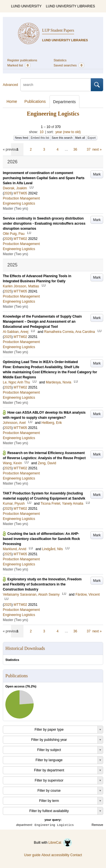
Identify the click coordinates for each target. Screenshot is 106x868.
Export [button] (92, 138)
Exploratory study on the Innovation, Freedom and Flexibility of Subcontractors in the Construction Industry (42, 584)
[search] (56, 85)
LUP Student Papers (58, 30)
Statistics (60, 60)
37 (89, 149)
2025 (8, 291)
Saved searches (69, 65)
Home (12, 101)
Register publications (22, 60)
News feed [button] (21, 138)
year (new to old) (68, 132)
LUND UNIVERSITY (26, 6)
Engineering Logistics (19, 203)
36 (75, 149)
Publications (35, 101)
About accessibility (55, 855)
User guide (32, 855)
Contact (76, 855)
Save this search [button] (62, 138)
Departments (64, 102)
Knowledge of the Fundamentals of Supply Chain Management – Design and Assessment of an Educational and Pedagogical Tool (42, 322)
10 (41, 132)
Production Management (21, 198)
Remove (97, 825)
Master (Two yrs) (15, 209)
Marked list (19, 65)
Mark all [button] (80, 138)
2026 (8, 193)
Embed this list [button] (40, 138)
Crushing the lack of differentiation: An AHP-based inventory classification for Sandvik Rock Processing (41, 539)
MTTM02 (20, 239)
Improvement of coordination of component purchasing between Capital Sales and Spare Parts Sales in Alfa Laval (44, 178)
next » (97, 149)
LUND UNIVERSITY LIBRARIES (70, 6)
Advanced (10, 85)
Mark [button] (97, 174)
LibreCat (60, 843)
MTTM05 (20, 193)
